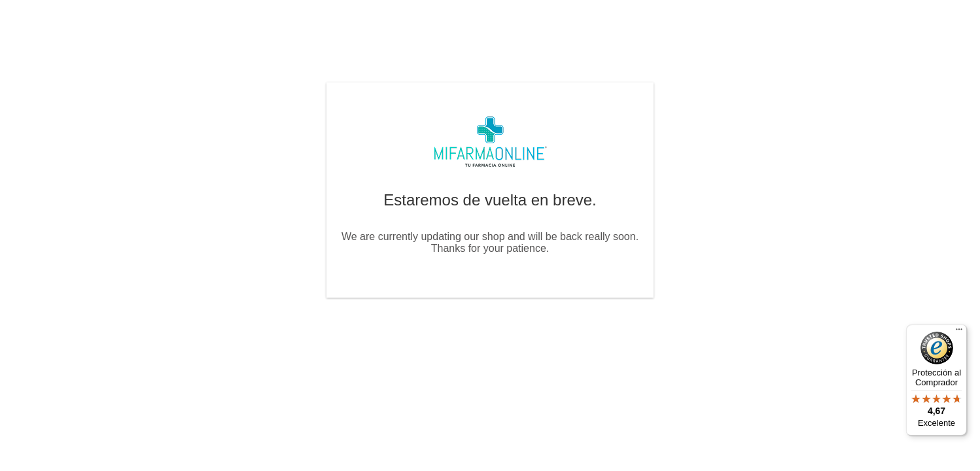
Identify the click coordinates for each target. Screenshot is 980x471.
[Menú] (959, 332)
